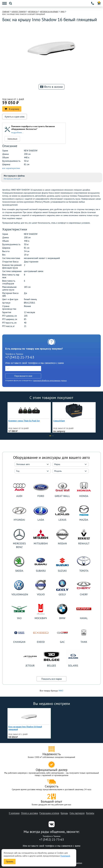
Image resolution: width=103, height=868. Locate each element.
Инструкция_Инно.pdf (12, 179)
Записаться (12, 139)
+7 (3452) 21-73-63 (20, 357)
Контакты (90, 813)
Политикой (65, 856)
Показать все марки (51, 679)
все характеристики (11, 168)
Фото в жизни (51, 87)
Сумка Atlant (59, 421)
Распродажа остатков (49, 813)
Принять (10, 862)
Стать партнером (77, 813)
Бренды (64, 813)
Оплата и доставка (30, 813)
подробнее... (17, 132)
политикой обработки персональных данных (50, 381)
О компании (14, 813)
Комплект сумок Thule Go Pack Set (24, 421)
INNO (61, 691)
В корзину (12, 109)
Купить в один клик (15, 117)
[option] (39, 78)
